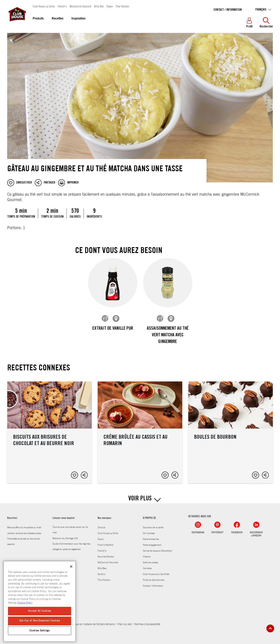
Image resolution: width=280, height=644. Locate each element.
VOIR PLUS (140, 496)
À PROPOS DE (149, 515)
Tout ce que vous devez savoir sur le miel (70, 527)
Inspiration (78, 19)
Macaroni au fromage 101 (65, 535)
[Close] (71, 567)
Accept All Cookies (40, 611)
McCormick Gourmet (80, 6)
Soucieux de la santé (153, 525)
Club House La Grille (44, 6)
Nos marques (104, 515)
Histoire (147, 554)
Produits (38, 19)
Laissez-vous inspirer (64, 515)
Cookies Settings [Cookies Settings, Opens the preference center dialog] (40, 631)
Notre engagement (152, 542)
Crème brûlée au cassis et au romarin (140, 429)
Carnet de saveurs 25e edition (158, 548)
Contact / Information (228, 10)
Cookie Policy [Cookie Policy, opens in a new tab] (25, 603)
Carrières (147, 565)
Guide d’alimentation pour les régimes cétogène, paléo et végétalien (71, 544)
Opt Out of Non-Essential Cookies (40, 621)
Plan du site (125, 621)
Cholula (101, 525)
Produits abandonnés (154, 577)
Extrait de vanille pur (112, 329)
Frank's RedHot (105, 542)
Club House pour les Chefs (156, 571)
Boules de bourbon (231, 429)
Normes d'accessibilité (147, 621)
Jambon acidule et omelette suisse (24, 530)
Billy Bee (99, 6)
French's (62, 6)
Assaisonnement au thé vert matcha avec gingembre (168, 335)
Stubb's (101, 571)
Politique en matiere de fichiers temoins (92, 621)
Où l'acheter (149, 530)
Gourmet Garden (106, 554)
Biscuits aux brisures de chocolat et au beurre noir (49, 429)
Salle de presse (150, 560)
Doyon (110, 6)
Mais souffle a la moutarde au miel (24, 525)
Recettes (58, 19)
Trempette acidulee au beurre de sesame (23, 539)
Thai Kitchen (122, 6)
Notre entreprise (151, 536)
